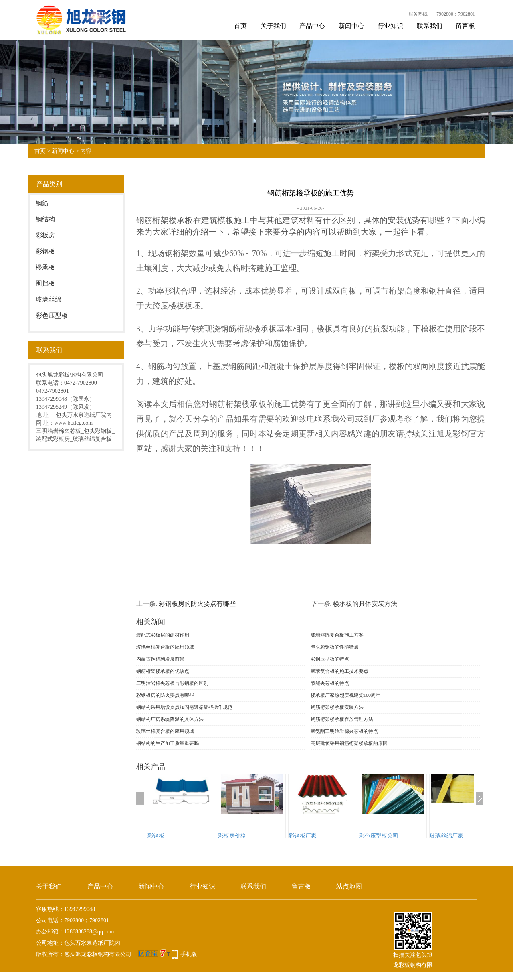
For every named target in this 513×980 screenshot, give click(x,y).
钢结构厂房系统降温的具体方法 (170, 719)
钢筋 (42, 203)
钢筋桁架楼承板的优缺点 (163, 671)
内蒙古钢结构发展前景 (160, 659)
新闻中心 (351, 26)
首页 (240, 26)
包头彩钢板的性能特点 (335, 647)
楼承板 (45, 267)
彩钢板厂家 (303, 836)
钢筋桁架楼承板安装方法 (337, 707)
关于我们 (273, 26)
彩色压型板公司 (379, 836)
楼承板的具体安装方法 (365, 604)
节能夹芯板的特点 (330, 683)
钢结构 (45, 219)
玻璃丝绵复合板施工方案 (337, 635)
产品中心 (312, 26)
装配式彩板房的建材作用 (163, 635)
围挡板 (45, 283)
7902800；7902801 (456, 14)
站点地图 (349, 886)
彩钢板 (45, 251)
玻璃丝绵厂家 (446, 836)
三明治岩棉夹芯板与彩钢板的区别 (172, 683)
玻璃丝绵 (48, 299)
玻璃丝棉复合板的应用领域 (165, 647)
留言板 (465, 26)
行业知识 (390, 26)
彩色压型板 (52, 316)
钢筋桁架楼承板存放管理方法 (342, 719)
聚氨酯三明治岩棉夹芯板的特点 (344, 731)
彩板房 (45, 235)
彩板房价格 (232, 836)
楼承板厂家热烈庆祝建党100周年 (345, 695)
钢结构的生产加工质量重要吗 (168, 743)
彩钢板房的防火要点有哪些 (197, 604)
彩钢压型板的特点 (330, 659)
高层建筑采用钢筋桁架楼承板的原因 (349, 743)
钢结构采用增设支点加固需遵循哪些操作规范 (184, 707)
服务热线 (418, 14)
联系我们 (430, 26)
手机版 (189, 954)
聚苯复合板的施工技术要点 (339, 671)
